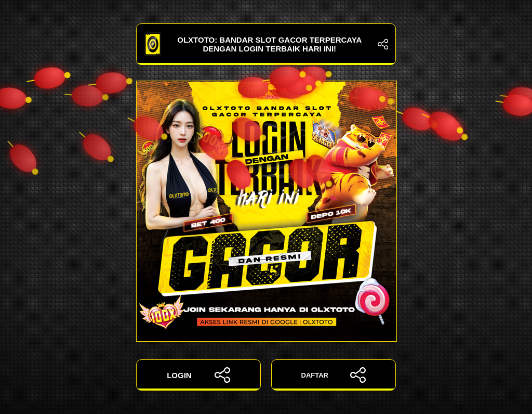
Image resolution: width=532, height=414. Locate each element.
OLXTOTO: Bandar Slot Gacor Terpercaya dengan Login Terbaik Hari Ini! (266, 44)
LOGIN (198, 375)
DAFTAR (334, 375)
